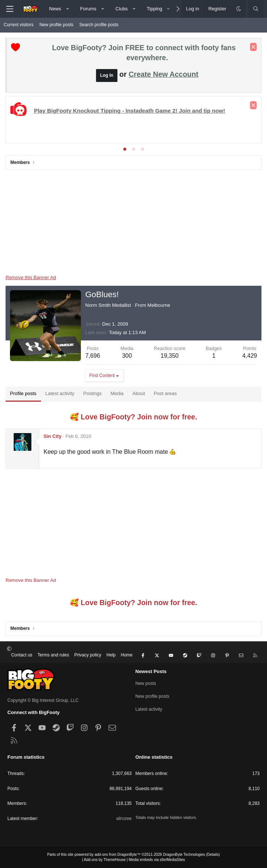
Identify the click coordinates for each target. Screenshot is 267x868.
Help (111, 655)
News (55, 9)
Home (127, 655)
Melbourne (159, 305)
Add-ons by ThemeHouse (105, 860)
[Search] (256, 9)
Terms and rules (53, 655)
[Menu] (10, 9)
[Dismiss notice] (253, 47)
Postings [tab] (92, 393)
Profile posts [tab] (23, 393)
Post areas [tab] (165, 393)
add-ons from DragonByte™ (118, 855)
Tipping (154, 9)
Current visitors (19, 25)
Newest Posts (151, 671)
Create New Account (163, 74)
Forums (88, 9)
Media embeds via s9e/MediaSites (157, 860)
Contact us (22, 655)
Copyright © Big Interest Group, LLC (43, 700)
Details (213, 855)
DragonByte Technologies (184, 855)
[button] (67, 9)
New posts (146, 683)
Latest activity (149, 709)
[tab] (125, 149)
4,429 (250, 356)
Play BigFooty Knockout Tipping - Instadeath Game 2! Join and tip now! (130, 111)
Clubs (122, 9)
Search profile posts (99, 25)
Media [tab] (117, 393)
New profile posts (57, 25)
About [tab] (139, 393)
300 (127, 356)
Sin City (52, 436)
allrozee (124, 819)
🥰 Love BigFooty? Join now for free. (133, 417)
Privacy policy (88, 655)
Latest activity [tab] (60, 393)
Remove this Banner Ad (31, 277)
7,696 (93, 356)
